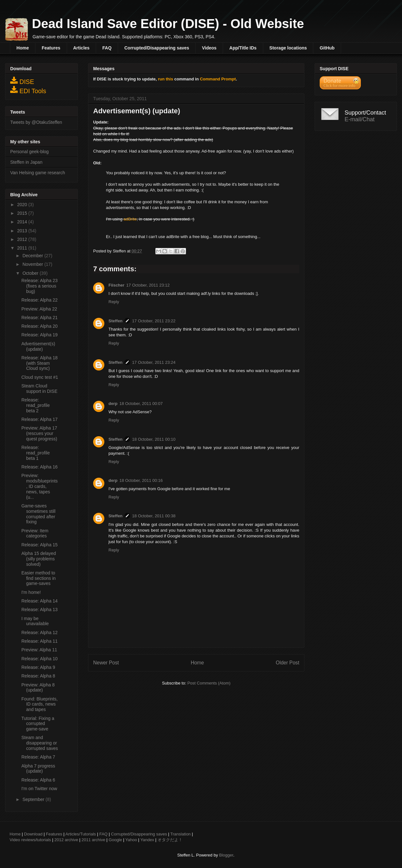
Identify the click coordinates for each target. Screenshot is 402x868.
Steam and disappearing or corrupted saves (40, 743)
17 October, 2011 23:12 (148, 285)
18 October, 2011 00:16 (141, 480)
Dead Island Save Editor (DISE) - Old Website (168, 24)
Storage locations (288, 48)
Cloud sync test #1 (40, 377)
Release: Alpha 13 (40, 610)
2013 (23, 231)
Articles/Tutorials (81, 834)
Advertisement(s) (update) (38, 346)
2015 (23, 213)
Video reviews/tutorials (30, 840)
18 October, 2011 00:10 (154, 439)
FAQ (107, 48)
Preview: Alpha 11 (39, 650)
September (34, 799)
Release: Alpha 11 (40, 641)
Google (115, 840)
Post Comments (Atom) (209, 683)
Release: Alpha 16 (40, 467)
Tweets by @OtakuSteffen (36, 122)
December (33, 256)
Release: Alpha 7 (38, 757)
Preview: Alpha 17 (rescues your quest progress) (39, 433)
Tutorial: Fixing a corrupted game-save (38, 724)
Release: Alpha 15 (40, 545)
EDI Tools (28, 90)
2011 (23, 248)
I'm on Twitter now (39, 789)
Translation (181, 834)
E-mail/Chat (360, 119)
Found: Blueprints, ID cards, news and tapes (40, 704)
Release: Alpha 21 (40, 318)
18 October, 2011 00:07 (141, 404)
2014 (23, 222)
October (31, 273)
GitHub (327, 48)
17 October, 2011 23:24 (154, 362)
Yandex (147, 840)
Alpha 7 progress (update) (38, 769)
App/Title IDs (243, 48)
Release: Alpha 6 (38, 780)
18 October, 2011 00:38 (154, 516)
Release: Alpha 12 (40, 632)
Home (23, 48)
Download (33, 834)
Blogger (226, 855)
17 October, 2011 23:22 (154, 321)
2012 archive (66, 840)
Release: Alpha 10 (40, 659)
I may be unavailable (35, 621)
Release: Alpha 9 (38, 667)
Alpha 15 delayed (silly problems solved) (39, 559)
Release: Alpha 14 (40, 601)
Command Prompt (218, 79)
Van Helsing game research (38, 173)
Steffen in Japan (26, 162)
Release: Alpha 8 (38, 676)
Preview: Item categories (35, 533)
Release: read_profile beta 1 (36, 453)
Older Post (287, 663)
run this (166, 79)
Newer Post (106, 663)
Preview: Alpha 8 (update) (38, 688)
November (33, 264)
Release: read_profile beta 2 (36, 405)
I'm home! (31, 592)
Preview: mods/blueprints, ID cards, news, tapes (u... (40, 486)
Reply (114, 302)
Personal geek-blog (30, 152)
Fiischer (116, 285)
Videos (209, 48)
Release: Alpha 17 (40, 419)
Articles (81, 48)
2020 (23, 205)
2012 (23, 239)
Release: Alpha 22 (40, 300)
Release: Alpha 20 (40, 326)
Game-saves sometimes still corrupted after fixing (38, 514)
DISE (22, 81)
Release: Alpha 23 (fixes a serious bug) (40, 286)
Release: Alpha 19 (40, 335)
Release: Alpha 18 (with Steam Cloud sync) (40, 363)
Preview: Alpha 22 (39, 309)
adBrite (130, 219)
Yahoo (131, 840)
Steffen (115, 321)
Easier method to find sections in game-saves (39, 578)
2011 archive (93, 840)
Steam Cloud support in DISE (39, 389)
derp (113, 404)
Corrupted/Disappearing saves (157, 48)
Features (51, 48)
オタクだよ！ (170, 840)
